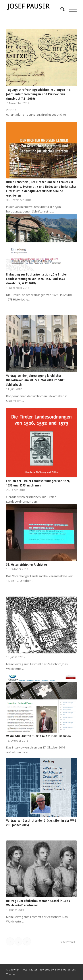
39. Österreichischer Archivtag (27, 564)
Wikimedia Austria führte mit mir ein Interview (39, 736)
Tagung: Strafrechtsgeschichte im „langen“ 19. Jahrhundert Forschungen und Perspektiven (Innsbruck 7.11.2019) (39, 94)
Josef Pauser (30, 969)
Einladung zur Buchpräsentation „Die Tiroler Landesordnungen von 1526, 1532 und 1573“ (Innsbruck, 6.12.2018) (37, 279)
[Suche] (60, 9)
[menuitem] (60, 9)
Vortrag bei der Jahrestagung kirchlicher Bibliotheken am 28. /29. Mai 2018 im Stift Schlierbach (35, 380)
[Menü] (71, 9)
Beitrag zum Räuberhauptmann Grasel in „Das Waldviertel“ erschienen (38, 903)
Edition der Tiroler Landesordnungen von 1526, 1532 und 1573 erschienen (38, 483)
